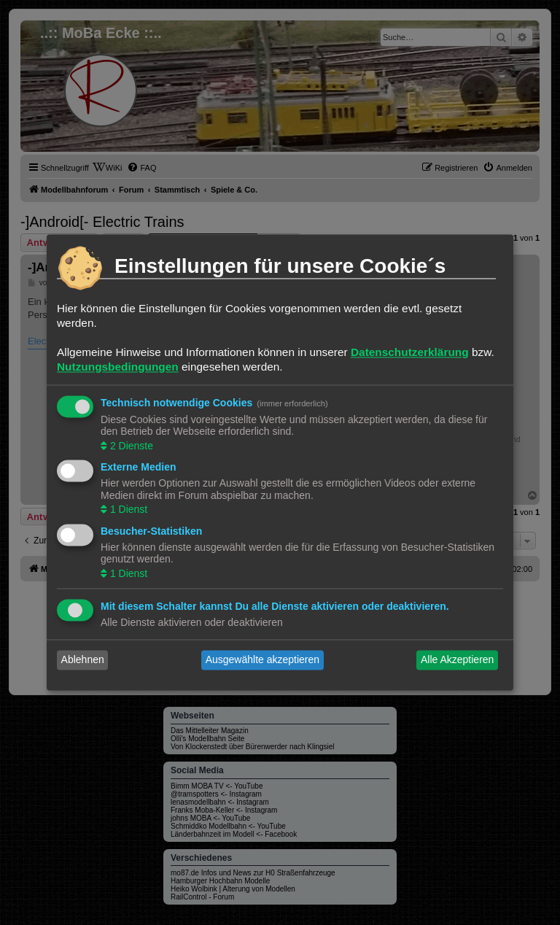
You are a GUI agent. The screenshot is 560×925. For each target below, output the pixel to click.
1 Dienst (127, 510)
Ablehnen (83, 660)
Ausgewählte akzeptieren (262, 660)
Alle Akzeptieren (457, 660)
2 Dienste (130, 446)
